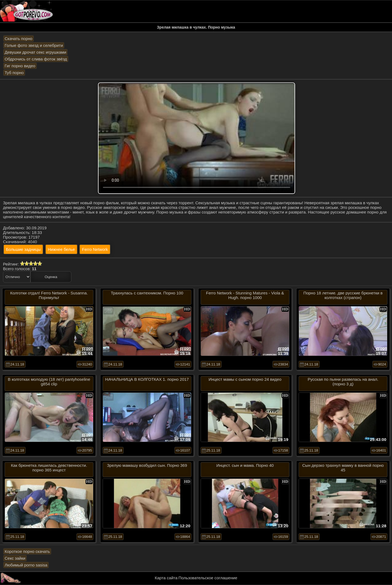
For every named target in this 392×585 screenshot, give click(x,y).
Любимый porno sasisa (26, 565)
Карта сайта (166, 578)
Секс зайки (15, 558)
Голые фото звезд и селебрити (34, 45)
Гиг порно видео (20, 66)
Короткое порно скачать (27, 551)
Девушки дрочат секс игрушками (35, 52)
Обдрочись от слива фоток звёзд (36, 59)
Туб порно (14, 73)
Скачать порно (19, 39)
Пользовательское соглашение (208, 578)
